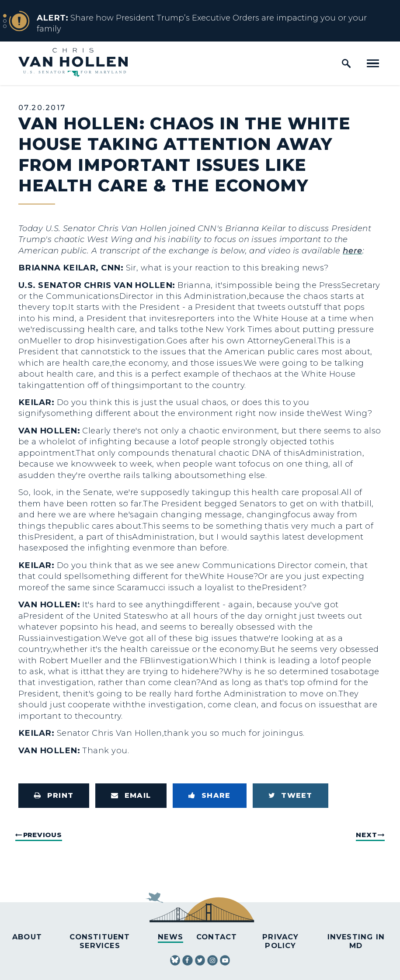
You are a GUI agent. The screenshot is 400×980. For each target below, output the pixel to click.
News (170, 937)
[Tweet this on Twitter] (290, 796)
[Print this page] (54, 796)
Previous (43, 835)
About (27, 937)
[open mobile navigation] (373, 63)
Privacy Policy (280, 941)
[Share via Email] (131, 796)
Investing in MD (356, 941)
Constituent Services (100, 941)
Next (366, 835)
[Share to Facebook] (209, 796)
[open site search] (346, 63)
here (353, 251)
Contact (217, 937)
